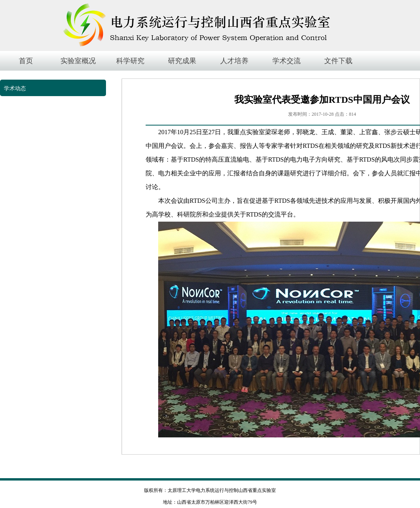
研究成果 (182, 61)
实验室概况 (78, 61)
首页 (26, 61)
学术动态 (15, 88)
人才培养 (234, 61)
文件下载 (338, 61)
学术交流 (287, 61)
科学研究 (130, 61)
